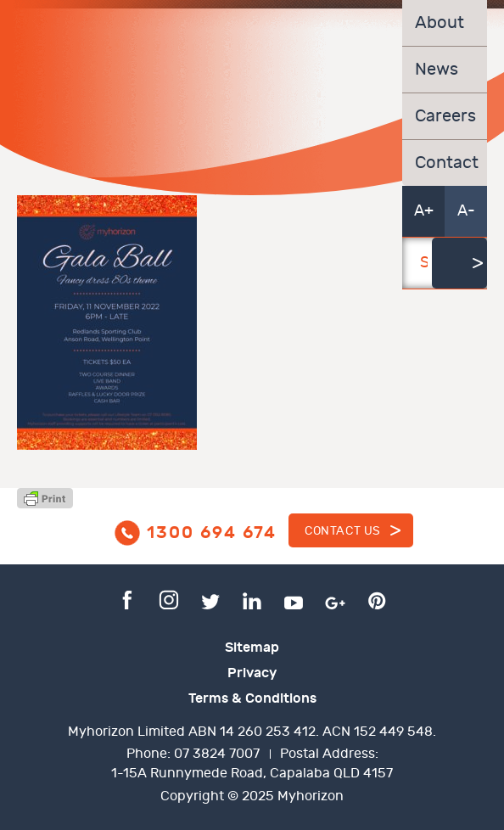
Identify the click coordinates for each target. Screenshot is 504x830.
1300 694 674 (212, 533)
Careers (445, 116)
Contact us (343, 531)
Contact (445, 163)
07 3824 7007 (217, 754)
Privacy (252, 673)
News (437, 70)
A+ (424, 211)
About (440, 23)
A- (466, 211)
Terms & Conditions (252, 698)
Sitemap (252, 648)
